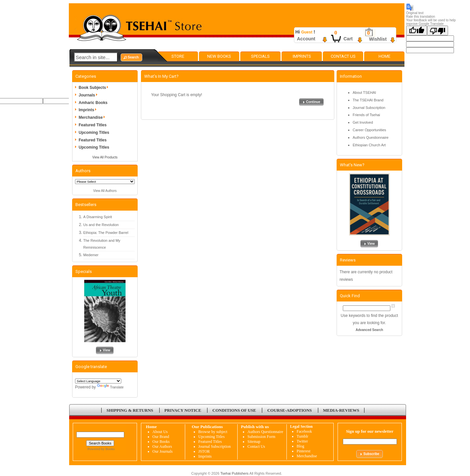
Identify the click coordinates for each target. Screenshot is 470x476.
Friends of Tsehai (366, 115)
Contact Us (343, 56)
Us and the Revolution (101, 225)
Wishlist (378, 39)
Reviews (348, 260)
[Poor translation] (438, 31)
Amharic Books (93, 103)
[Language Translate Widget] (98, 381)
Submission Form (261, 437)
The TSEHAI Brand (368, 100)
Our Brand (161, 437)
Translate (110, 387)
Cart (348, 39)
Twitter (302, 441)
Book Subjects (95, 88)
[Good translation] (417, 31)
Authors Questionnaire (371, 137)
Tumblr (303, 436)
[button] (131, 57)
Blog (300, 446)
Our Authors (162, 446)
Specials (260, 56)
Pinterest (304, 451)
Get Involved (363, 122)
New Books (219, 56)
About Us (160, 432)
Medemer (91, 255)
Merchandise (93, 117)
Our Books (161, 442)
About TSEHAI (364, 93)
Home (384, 56)
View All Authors (105, 191)
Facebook (304, 431)
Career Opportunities (369, 130)
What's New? (352, 165)
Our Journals (163, 451)
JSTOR (204, 451)
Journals (89, 95)
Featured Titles (93, 125)
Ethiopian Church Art (369, 145)
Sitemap (254, 442)
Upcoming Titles (94, 133)
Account (306, 39)
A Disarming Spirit (98, 217)
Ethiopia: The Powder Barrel (106, 233)
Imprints (302, 56)
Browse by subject (213, 432)
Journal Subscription (369, 108)
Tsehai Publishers (234, 473)
